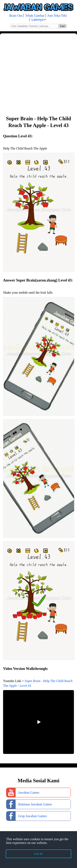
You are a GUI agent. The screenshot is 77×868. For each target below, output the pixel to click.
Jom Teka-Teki (57, 16)
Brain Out (16, 16)
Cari (62, 26)
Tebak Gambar (35, 16)
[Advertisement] (38, 74)
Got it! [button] (38, 854)
